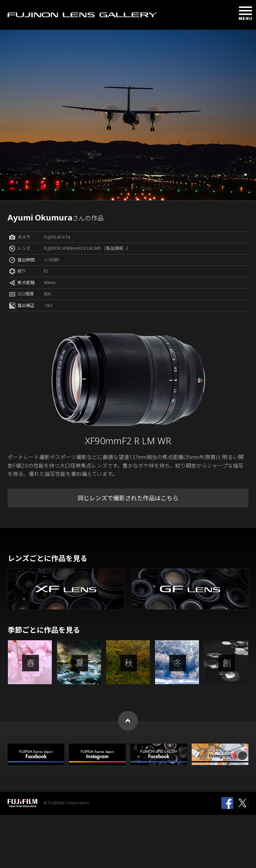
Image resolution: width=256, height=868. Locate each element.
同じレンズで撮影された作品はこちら (128, 498)
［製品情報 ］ (116, 248)
